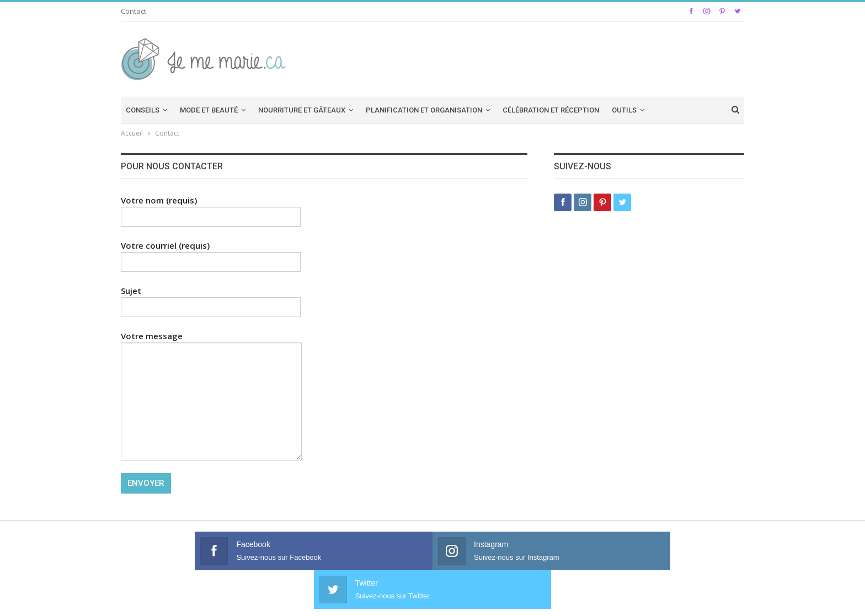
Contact (134, 11)
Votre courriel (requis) (211, 254)
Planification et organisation (424, 110)
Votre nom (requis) (211, 208)
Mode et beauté (209, 110)
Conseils (143, 110)
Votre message (211, 395)
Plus (666, 110)
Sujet (211, 299)
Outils (624, 110)
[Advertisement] (538, 57)
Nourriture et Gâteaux (302, 110)
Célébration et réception (551, 110)
